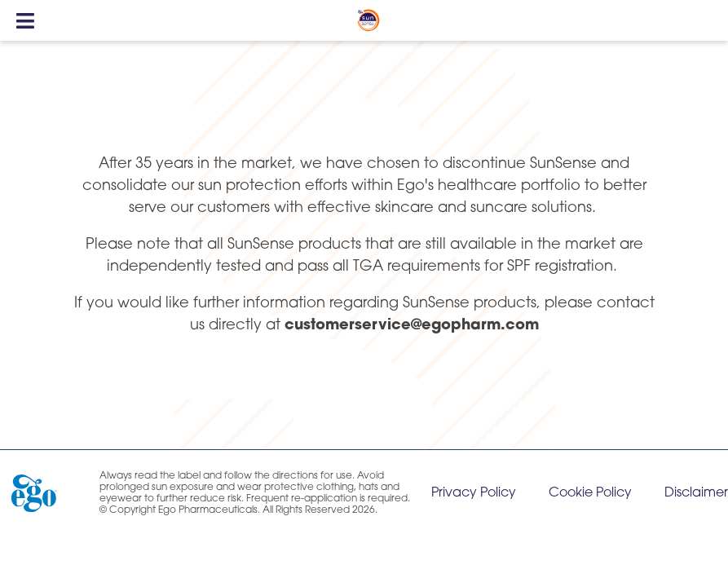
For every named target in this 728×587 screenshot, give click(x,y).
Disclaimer (696, 493)
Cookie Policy (590, 493)
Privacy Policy (474, 493)
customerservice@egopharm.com (412, 326)
